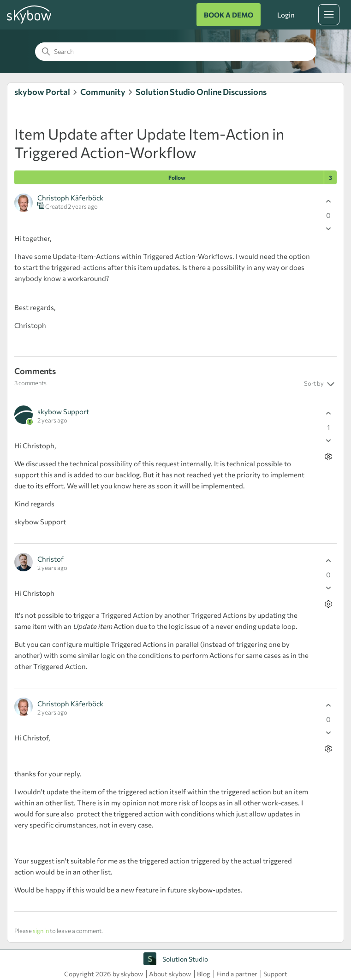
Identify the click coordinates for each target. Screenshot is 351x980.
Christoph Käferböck (70, 198)
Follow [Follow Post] (177, 177)
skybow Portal (42, 92)
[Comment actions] (329, 457)
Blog (204, 974)
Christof (51, 559)
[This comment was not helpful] (329, 441)
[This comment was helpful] (329, 414)
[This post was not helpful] (329, 229)
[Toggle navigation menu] (329, 15)
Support (275, 974)
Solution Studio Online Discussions (201, 92)
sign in (41, 931)
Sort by (320, 384)
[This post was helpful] (329, 202)
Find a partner (237, 974)
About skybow (170, 974)
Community (103, 92)
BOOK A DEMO (229, 15)
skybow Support (63, 411)
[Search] (176, 52)
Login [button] (286, 15)
